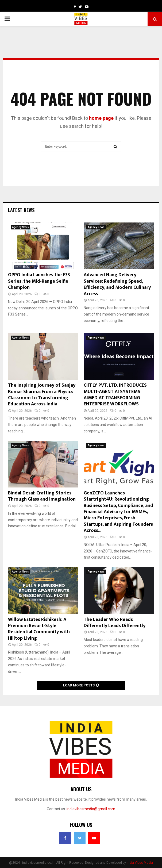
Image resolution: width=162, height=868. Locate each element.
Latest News (21, 210)
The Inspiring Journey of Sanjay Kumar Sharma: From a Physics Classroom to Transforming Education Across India (42, 395)
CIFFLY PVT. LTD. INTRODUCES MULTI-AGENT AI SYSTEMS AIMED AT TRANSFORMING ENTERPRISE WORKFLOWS (115, 395)
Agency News (20, 227)
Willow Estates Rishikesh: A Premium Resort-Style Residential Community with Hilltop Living (39, 629)
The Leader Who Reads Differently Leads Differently (115, 623)
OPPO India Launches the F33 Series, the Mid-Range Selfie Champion (39, 281)
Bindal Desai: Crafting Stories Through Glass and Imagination (42, 496)
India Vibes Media (140, 863)
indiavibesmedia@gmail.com (91, 809)
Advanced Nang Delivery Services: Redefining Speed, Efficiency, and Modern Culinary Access (117, 284)
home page (101, 118)
